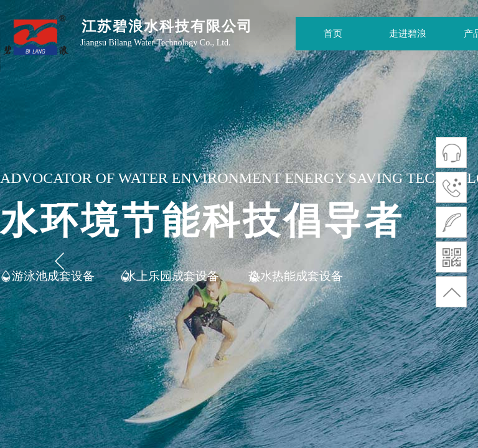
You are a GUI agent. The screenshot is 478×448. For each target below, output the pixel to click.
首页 (333, 34)
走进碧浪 (408, 34)
